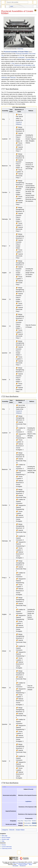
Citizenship (35, 823)
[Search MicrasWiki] (17, 2)
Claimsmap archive (7, 848)
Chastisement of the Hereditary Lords (24, 65)
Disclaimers (23, 866)
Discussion (7, 7)
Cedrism (26, 825)
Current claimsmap (7, 847)
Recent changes (6, 837)
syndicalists (21, 58)
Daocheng (21, 49)
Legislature (28, 801)
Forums (4, 845)
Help (3, 841)
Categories (5, 830)
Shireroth (12, 830)
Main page (5, 836)
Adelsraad (4, 78)
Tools (35, 7)
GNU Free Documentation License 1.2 (23, 863)
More (12, 6)
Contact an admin (23, 865)
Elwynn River (28, 821)
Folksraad (13, 78)
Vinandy (31, 789)
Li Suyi (12, 63)
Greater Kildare (31, 59)
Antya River (21, 821)
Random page (5, 839)
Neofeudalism (27, 823)
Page (3, 7)
